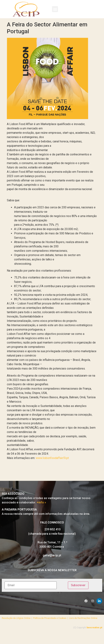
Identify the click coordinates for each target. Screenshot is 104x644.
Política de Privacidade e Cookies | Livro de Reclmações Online (65, 628)
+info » (41, 513)
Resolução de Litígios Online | (18, 628)
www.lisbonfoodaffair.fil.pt (52, 468)
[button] (55, 9)
